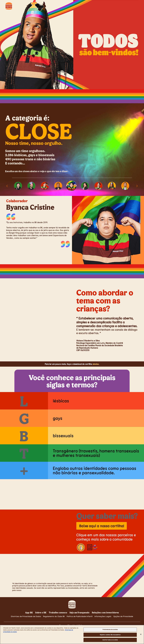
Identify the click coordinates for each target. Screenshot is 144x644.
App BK (29, 612)
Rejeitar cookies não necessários (110, 635)
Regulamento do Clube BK (54, 616)
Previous (7, 186)
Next (137, 186)
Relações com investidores (105, 612)
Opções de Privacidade (123, 616)
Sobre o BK (41, 612)
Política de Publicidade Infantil (80, 616)
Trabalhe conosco (58, 612)
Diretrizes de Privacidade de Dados (26, 616)
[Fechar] (141, 634)
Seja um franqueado (79, 612)
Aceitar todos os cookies (110, 640)
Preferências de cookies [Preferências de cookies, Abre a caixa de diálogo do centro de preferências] (110, 629)
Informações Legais (103, 616)
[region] (72, 634)
